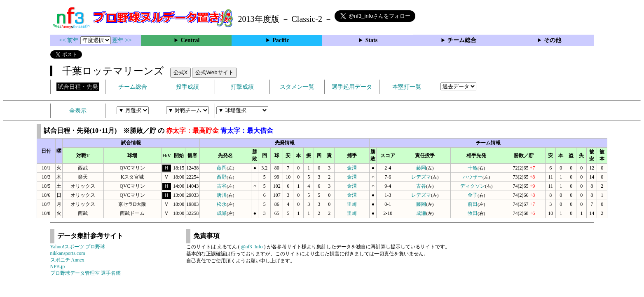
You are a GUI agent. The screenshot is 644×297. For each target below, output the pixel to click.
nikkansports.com (68, 253)
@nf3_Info (252, 247)
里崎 (352, 204)
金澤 (352, 168)
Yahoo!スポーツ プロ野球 (78, 247)
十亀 (473, 168)
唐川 (222, 195)
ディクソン (473, 186)
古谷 (222, 186)
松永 (222, 204)
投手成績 (187, 87)
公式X (181, 72)
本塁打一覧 (407, 87)
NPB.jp (58, 266)
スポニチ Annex (67, 260)
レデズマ (421, 177)
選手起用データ (352, 87)
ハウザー (473, 177)
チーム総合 (462, 40)
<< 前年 (70, 40)
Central (190, 40)
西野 (222, 177)
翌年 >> (122, 40)
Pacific (281, 40)
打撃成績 (242, 87)
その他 (553, 40)
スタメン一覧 (297, 87)
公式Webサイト (214, 72)
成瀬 (222, 213)
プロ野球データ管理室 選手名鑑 (85, 273)
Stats (372, 40)
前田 (473, 204)
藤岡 (222, 168)
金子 (473, 195)
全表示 (78, 111)
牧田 (473, 213)
